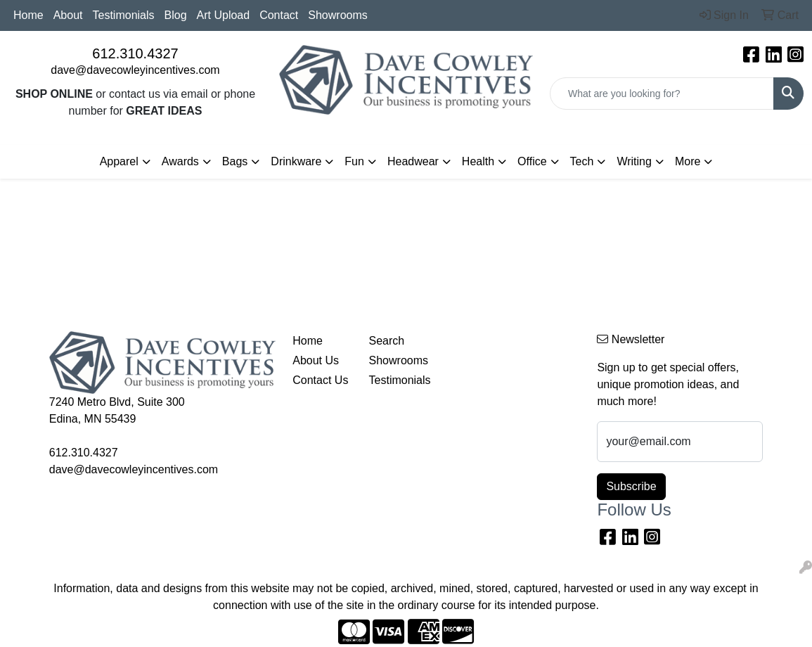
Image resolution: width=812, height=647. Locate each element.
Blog (176, 15)
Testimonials (124, 15)
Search (387, 341)
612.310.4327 (135, 53)
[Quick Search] (662, 94)
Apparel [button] (119, 161)
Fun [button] (354, 161)
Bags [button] (235, 161)
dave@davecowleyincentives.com (135, 70)
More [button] (688, 161)
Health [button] (478, 161)
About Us (316, 360)
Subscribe (631, 486)
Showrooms (337, 15)
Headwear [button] (413, 161)
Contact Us (320, 380)
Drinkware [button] (296, 161)
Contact (279, 15)
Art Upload (224, 15)
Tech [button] (582, 161)
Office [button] (532, 161)
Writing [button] (634, 161)
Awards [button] (180, 161)
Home (28, 15)
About (68, 15)
